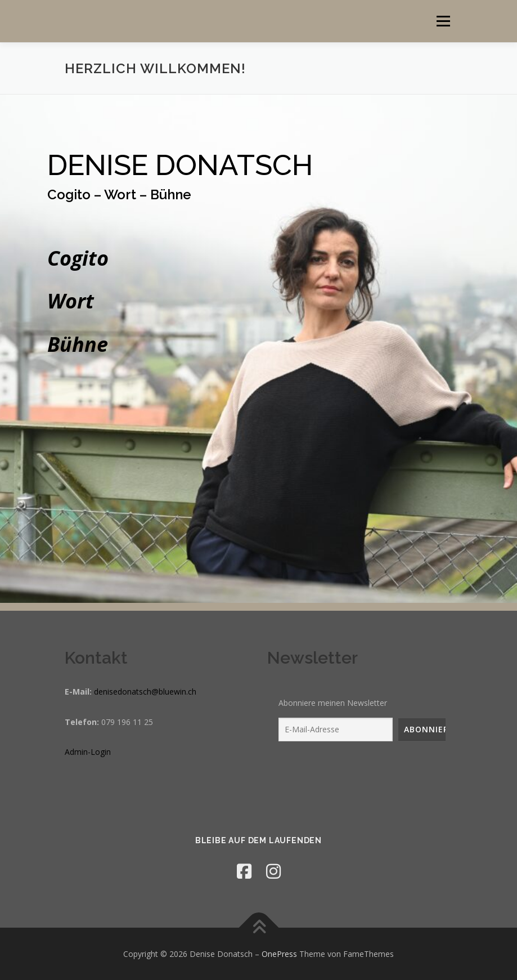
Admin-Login (88, 752)
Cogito (78, 258)
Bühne (78, 344)
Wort (71, 301)
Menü (443, 21)
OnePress (279, 954)
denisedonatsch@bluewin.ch (145, 692)
